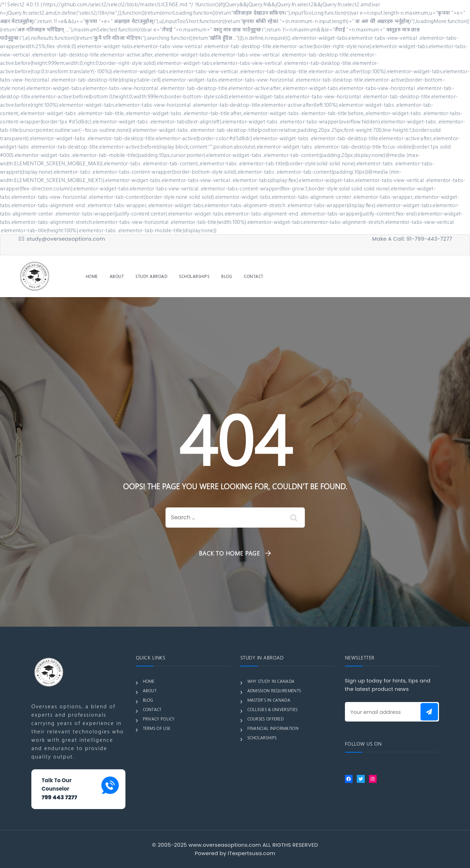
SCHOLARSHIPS (194, 276)
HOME (92, 276)
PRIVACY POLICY (159, 719)
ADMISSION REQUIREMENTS (274, 690)
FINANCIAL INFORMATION (273, 728)
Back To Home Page (230, 553)
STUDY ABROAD (151, 276)
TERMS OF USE (157, 728)
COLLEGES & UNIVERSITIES (273, 709)
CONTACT (254, 276)
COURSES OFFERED (266, 719)
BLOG (227, 276)
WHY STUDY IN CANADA (271, 681)
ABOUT (117, 276)
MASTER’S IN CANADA (269, 700)
